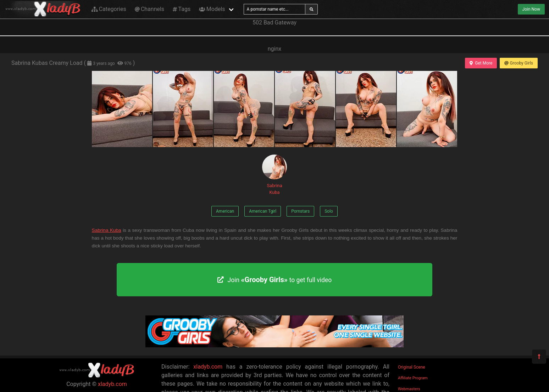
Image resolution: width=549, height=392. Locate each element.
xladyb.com (112, 384)
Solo (329, 211)
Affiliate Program (413, 378)
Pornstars (300, 211)
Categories (109, 9)
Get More (481, 63)
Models (212, 9)
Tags (182, 9)
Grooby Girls (519, 63)
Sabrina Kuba (274, 175)
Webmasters (409, 389)
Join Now (531, 9)
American (225, 211)
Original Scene (412, 367)
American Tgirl (263, 211)
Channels (149, 9)
